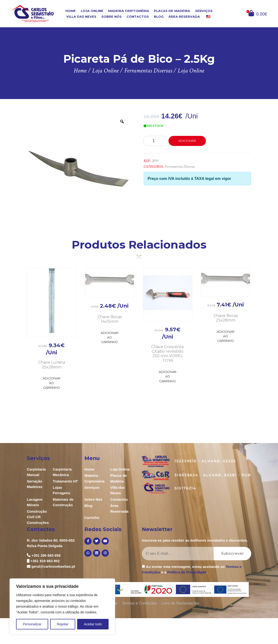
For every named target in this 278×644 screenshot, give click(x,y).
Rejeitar (63, 624)
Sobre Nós (112, 17)
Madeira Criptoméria (129, 11)
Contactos (138, 17)
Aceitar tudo (93, 624)
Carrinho (92, 518)
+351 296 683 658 (46, 555)
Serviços (204, 11)
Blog (159, 17)
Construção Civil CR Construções (38, 517)
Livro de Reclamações (180, 603)
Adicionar (187, 141)
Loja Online (92, 11)
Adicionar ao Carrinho (52, 383)
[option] (78, 165)
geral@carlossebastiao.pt (53, 566)
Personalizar (32, 624)
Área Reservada (184, 17)
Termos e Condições (139, 603)
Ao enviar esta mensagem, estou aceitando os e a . (192, 569)
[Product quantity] (156, 141)
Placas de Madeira (172, 11)
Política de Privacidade (187, 572)
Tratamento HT (65, 481)
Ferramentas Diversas (180, 167)
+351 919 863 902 (45, 561)
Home (71, 11)
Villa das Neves (81, 17)
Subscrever (232, 553)
